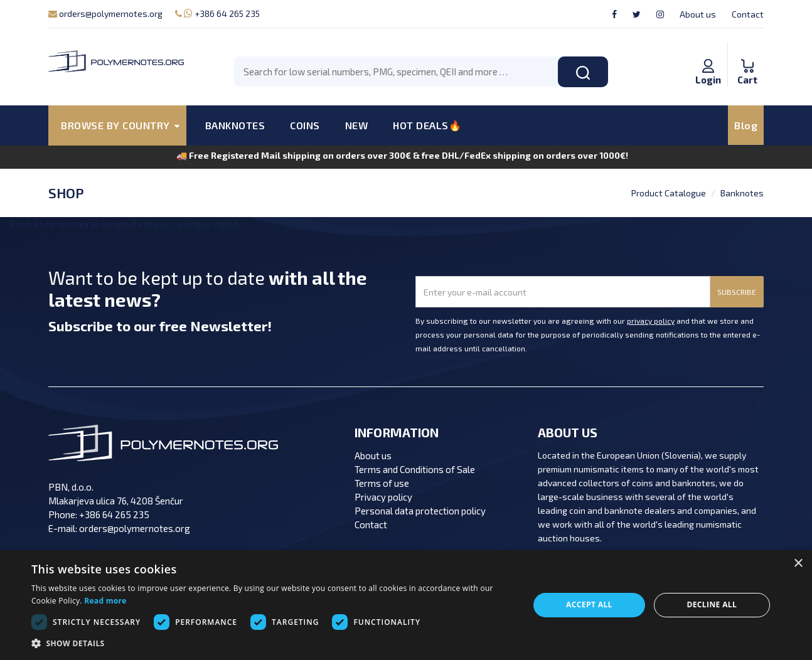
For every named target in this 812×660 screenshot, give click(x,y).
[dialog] (406, 605)
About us (698, 14)
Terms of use (382, 483)
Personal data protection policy (420, 511)
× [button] (798, 564)
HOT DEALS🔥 (427, 125)
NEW (357, 125)
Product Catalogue (669, 193)
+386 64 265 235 (217, 13)
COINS (305, 125)
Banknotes (742, 193)
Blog (746, 125)
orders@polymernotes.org (105, 13)
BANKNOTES (235, 125)
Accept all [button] (589, 604)
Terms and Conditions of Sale (415, 469)
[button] (273, 644)
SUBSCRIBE (737, 292)
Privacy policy (383, 497)
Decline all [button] (712, 604)
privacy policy (651, 321)
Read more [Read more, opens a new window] (105, 601)
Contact (748, 14)
